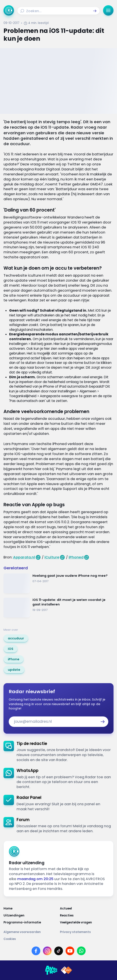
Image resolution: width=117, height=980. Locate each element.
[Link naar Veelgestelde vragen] (87, 923)
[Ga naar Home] (9, 10)
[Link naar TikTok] (59, 951)
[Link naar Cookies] (58, 939)
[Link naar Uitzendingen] (30, 916)
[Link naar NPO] (66, 970)
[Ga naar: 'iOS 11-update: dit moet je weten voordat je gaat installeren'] (58, 608)
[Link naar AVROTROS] (51, 970)
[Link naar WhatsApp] (81, 951)
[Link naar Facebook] (36, 951)
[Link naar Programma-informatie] (30, 923)
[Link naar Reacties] (87, 916)
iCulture (52, 557)
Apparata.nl (24, 557)
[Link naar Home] (30, 909)
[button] (95, 11)
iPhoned (76, 557)
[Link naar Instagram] (47, 951)
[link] (16, 638)
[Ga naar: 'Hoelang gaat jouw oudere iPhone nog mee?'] (58, 583)
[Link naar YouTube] (70, 951)
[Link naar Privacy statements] (87, 932)
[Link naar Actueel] (87, 909)
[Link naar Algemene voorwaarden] (30, 932)
